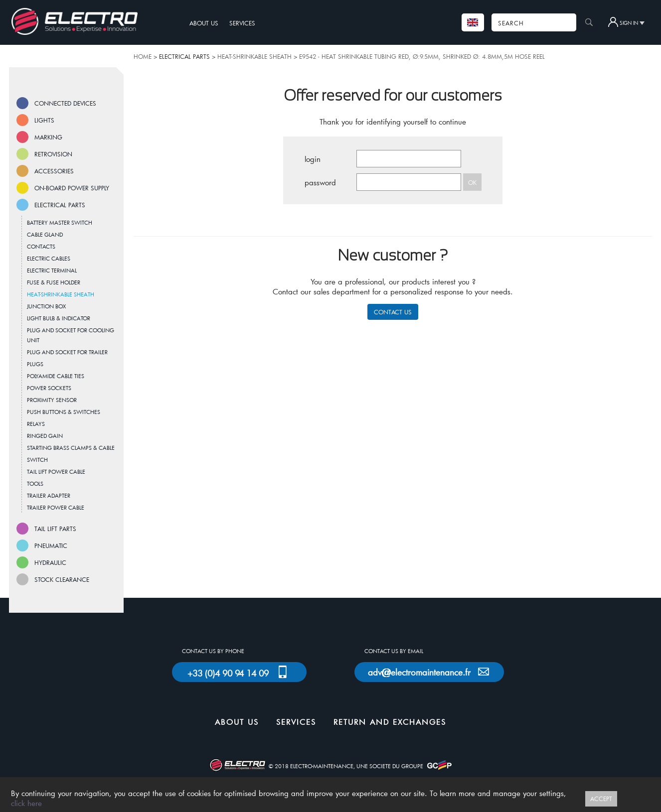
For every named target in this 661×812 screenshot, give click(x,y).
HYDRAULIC (50, 562)
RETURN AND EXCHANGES (390, 722)
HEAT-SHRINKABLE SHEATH (254, 56)
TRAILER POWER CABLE (56, 507)
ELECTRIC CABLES (49, 258)
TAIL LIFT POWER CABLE (56, 472)
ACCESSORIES (54, 171)
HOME (143, 56)
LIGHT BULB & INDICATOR (59, 318)
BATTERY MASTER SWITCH (60, 222)
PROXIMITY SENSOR (52, 400)
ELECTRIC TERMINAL (52, 270)
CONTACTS (41, 246)
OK (472, 182)
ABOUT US (204, 23)
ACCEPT (601, 799)
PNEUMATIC (51, 545)
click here (26, 803)
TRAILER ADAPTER (49, 495)
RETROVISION (53, 154)
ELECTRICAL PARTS (60, 205)
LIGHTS (44, 120)
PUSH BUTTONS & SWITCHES (64, 412)
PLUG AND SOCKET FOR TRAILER (67, 352)
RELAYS (36, 424)
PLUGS (35, 364)
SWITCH (37, 460)
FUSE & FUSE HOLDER (54, 282)
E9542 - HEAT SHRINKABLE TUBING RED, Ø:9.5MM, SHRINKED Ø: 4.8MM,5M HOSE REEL (422, 56)
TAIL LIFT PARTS (55, 529)
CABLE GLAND (45, 234)
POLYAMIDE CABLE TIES (56, 376)
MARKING (48, 137)
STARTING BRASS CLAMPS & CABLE (71, 448)
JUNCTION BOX (46, 306)
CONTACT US (393, 312)
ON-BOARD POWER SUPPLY (72, 188)
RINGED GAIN (45, 436)
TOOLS (35, 483)
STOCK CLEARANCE (62, 579)
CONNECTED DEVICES (65, 103)
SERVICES (242, 23)
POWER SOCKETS (49, 388)
